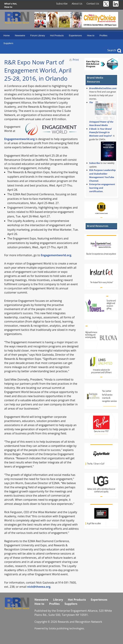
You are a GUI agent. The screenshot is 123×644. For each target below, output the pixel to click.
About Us (77, 4)
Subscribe (62, 4)
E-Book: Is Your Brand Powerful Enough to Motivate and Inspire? (101, 132)
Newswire (20, 35)
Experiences (75, 35)
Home (7, 35)
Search (112, 50)
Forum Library (38, 35)
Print (76, 60)
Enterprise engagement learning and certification (102, 188)
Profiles (103, 35)
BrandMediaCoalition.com (103, 88)
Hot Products (57, 35)
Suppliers (8, 43)
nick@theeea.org (39, 587)
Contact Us (93, 4)
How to (91, 35)
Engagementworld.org (20, 139)
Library (58, 600)
